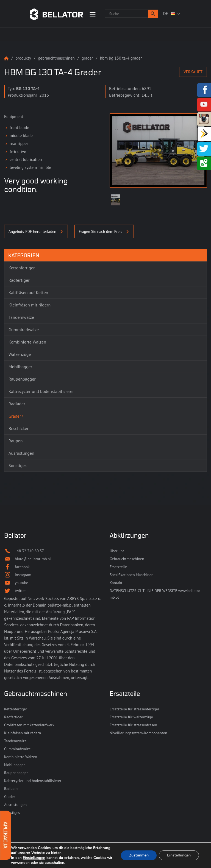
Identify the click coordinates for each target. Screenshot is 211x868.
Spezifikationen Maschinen (131, 575)
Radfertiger (13, 717)
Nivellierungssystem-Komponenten (138, 733)
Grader (87, 58)
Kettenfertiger (16, 709)
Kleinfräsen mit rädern (23, 733)
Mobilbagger (14, 765)
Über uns (117, 551)
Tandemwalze (15, 741)
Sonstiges (12, 813)
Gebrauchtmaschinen (56, 58)
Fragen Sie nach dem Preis (104, 231)
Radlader (11, 789)
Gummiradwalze (17, 749)
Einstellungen (34, 858)
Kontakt (116, 583)
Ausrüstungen (15, 805)
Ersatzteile (118, 567)
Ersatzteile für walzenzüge (131, 717)
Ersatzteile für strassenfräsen (133, 725)
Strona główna (6, 58)
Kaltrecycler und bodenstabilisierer (33, 781)
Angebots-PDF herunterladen (36, 231)
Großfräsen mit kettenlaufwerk (29, 725)
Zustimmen (139, 855)
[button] (153, 14)
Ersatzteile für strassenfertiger (134, 709)
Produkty (23, 58)
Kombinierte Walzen (21, 757)
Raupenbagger (16, 773)
